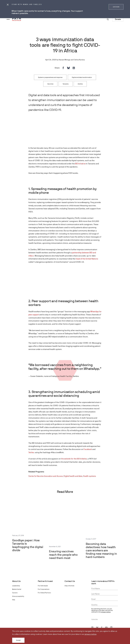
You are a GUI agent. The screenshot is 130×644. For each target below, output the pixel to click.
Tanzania (66, 84)
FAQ (14, 600)
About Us (16, 581)
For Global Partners (44, 593)
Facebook (88, 449)
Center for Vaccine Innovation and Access (46, 476)
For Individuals (43, 586)
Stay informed (69, 586)
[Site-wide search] (108, 19)
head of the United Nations (87, 259)
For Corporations (44, 589)
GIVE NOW (116, 7)
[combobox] (105, 605)
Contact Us (70, 581)
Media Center (17, 589)
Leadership (16, 586)
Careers (15, 593)
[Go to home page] (17, 19)
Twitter (31, 452)
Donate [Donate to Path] (118, 19)
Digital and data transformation (82, 77)
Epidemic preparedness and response (50, 77)
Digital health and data (73, 476)
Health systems (89, 476)
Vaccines (50, 84)
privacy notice (91, 634)
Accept (18, 640)
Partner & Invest (45, 581)
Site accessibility (18, 596)
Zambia (80, 84)
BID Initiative (80, 164)
